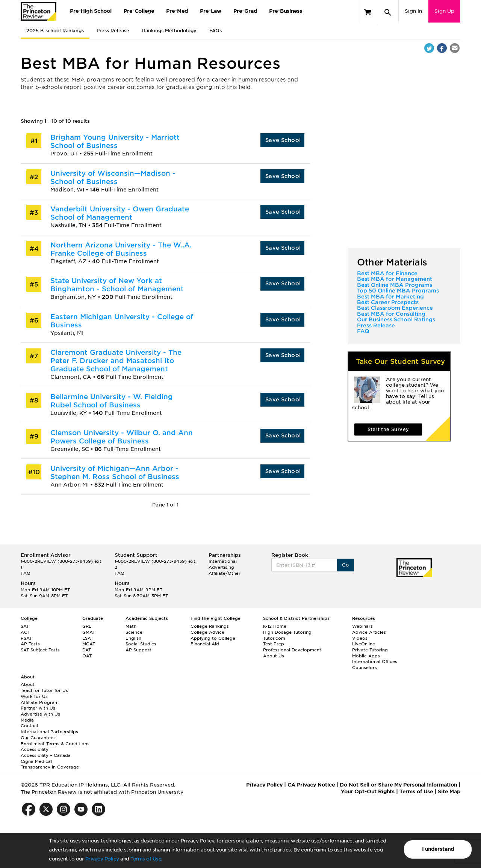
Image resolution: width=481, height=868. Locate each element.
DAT (87, 650)
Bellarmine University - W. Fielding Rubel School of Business (112, 401)
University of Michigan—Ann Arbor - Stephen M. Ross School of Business (115, 472)
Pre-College (139, 11)
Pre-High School (91, 11)
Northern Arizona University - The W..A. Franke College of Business (121, 249)
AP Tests (30, 644)
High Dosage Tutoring (287, 632)
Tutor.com (274, 638)
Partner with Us (38, 708)
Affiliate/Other (225, 573)
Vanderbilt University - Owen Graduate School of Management (120, 213)
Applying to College (213, 638)
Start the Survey (388, 429)
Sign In (413, 11)
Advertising (221, 567)
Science (134, 632)
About (28, 684)
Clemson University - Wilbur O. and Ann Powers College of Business (122, 437)
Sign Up (444, 11)
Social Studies (141, 644)
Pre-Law (211, 11)
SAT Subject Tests (40, 650)
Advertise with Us (40, 714)
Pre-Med (177, 11)
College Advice (207, 632)
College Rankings (210, 626)
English (133, 638)
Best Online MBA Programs (395, 285)
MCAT (89, 644)
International (223, 561)
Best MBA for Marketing (390, 297)
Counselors (365, 668)
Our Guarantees (38, 738)
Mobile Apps (366, 656)
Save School (283, 140)
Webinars (362, 626)
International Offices (375, 662)
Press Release (113, 31)
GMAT (89, 632)
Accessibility (35, 749)
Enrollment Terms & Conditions (55, 744)
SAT (25, 626)
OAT (87, 656)
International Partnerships (49, 732)
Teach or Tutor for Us (44, 690)
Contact (30, 726)
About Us (274, 656)
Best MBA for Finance (387, 273)
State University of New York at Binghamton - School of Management (117, 285)
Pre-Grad (245, 11)
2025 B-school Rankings (55, 31)
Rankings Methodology (169, 31)
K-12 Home (275, 626)
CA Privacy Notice (311, 785)
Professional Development (292, 650)
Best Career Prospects (388, 302)
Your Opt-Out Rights (368, 792)
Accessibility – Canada (46, 755)
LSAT (88, 638)
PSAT (26, 638)
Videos (360, 638)
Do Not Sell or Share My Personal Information (398, 785)
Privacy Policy (102, 859)
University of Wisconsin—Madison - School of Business (113, 177)
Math (131, 626)
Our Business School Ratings (396, 319)
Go (346, 565)
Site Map (449, 792)
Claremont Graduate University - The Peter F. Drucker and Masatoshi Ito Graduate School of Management (116, 361)
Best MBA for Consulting (391, 314)
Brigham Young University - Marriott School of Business (115, 141)
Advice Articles (369, 632)
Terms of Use (146, 859)
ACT (25, 632)
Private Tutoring (370, 650)
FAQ (363, 331)
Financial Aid (205, 644)
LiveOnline (364, 644)
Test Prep (274, 644)
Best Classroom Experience (395, 308)
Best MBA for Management (395, 279)
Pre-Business (286, 11)
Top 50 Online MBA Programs (398, 291)
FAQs (216, 31)
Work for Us (34, 696)
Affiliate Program (40, 702)
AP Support (138, 650)
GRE (87, 626)
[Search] (388, 12)
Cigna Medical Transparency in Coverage (50, 764)
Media (27, 720)
